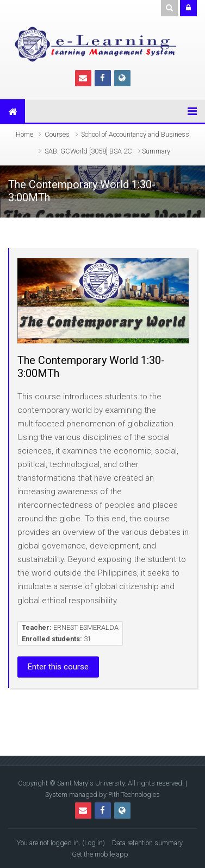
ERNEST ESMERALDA (86, 627)
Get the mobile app (100, 854)
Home (24, 134)
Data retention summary (147, 843)
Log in (94, 843)
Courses (57, 134)
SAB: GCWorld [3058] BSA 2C (88, 151)
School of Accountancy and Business (135, 134)
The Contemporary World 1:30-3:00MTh (91, 367)
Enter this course (58, 667)
